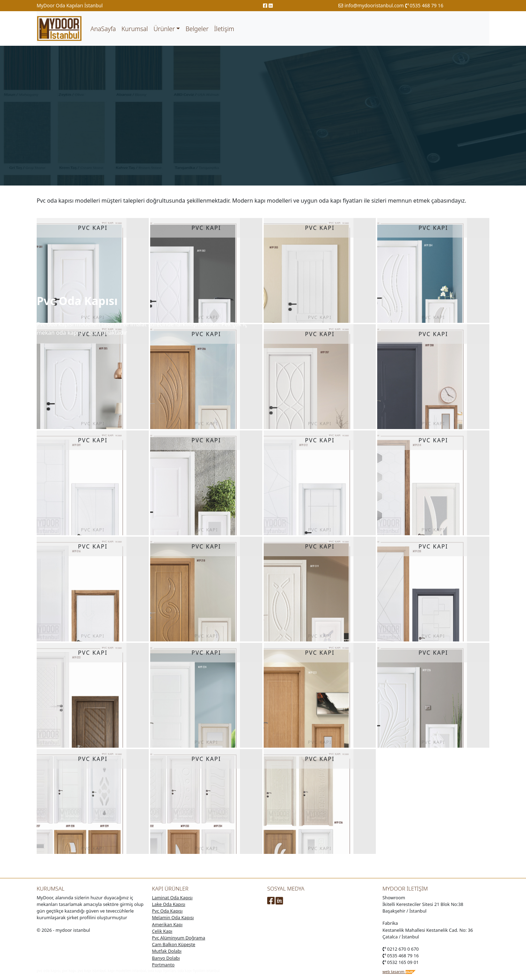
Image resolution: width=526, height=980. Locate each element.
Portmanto (163, 965)
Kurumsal (135, 29)
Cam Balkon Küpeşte (174, 944)
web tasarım (399, 971)
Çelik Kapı (162, 931)
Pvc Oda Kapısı (167, 911)
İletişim (224, 29)
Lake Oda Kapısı (169, 904)
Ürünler (164, 29)
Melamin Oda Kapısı (173, 917)
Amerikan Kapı (167, 924)
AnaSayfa (103, 29)
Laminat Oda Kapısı (172, 898)
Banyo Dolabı (166, 958)
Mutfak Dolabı (167, 951)
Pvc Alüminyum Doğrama (178, 938)
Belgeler (197, 29)
